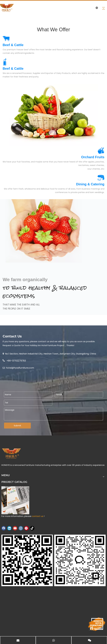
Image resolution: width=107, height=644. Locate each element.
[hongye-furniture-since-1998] (96, 624)
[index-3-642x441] (53, 115)
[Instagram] (21, 528)
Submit (17, 425)
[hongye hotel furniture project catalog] (15, 500)
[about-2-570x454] (42, 231)
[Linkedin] (9, 528)
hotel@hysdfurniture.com (20, 368)
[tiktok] (32, 528)
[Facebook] (4, 528)
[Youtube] (15, 528)
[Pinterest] (26, 528)
